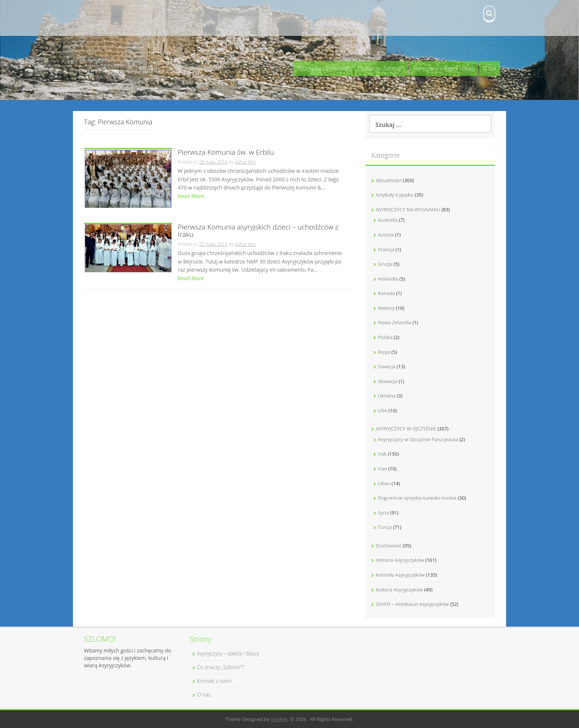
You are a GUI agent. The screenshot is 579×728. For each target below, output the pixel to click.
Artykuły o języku (395, 195)
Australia (388, 220)
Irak (382, 454)
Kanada (386, 293)
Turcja (385, 527)
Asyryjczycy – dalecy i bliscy (444, 68)
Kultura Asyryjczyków (399, 590)
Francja (386, 249)
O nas (490, 68)
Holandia (388, 279)
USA (383, 410)
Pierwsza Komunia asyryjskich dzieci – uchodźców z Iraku (258, 231)
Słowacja (388, 381)
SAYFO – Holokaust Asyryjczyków (412, 604)
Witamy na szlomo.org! (323, 68)
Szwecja (387, 366)
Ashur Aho (245, 162)
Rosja (384, 352)
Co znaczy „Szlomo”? (381, 68)
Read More (191, 196)
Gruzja (385, 264)
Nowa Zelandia (395, 322)
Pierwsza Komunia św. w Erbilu (226, 153)
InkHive (279, 719)
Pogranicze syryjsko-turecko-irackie (417, 498)
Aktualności (389, 180)
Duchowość (389, 546)
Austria (386, 235)
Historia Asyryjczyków (400, 560)
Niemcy (386, 308)
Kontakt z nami (96, 18)
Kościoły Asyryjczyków (400, 575)
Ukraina (387, 396)
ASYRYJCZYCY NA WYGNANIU (408, 209)
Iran (382, 469)
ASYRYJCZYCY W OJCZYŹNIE (406, 429)
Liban (384, 483)
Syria (383, 513)
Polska (385, 337)
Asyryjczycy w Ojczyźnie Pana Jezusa (418, 439)
